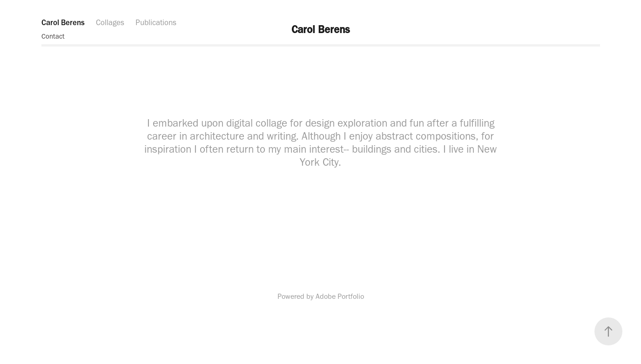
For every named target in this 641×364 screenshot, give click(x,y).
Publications (156, 22)
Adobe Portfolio (340, 296)
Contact (53, 36)
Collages (110, 22)
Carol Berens (63, 22)
